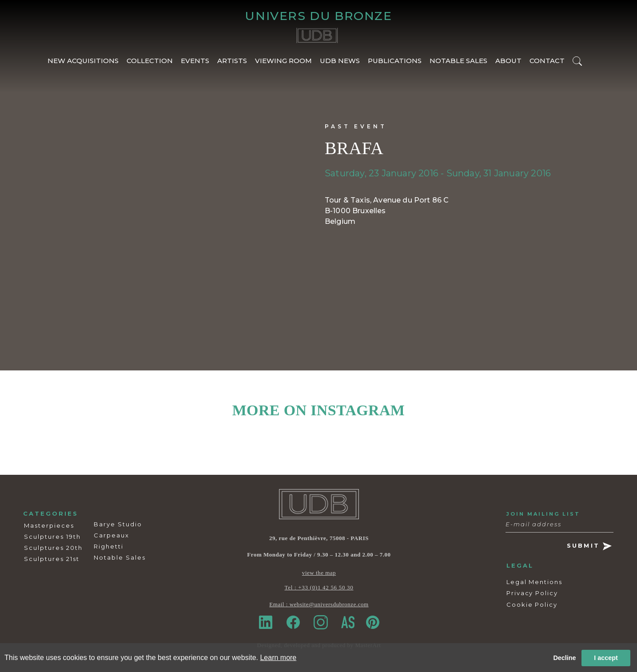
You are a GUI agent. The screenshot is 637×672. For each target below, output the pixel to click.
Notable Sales (120, 557)
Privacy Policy (532, 593)
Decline (564, 658)
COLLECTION (150, 61)
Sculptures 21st (52, 559)
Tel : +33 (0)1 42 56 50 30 (319, 587)
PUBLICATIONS (395, 61)
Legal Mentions (534, 582)
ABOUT (508, 61)
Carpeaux (111, 535)
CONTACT (547, 61)
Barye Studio (118, 524)
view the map (319, 573)
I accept (606, 658)
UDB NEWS (340, 61)
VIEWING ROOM (283, 61)
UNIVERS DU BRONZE (318, 16)
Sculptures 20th (53, 548)
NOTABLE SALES (458, 61)
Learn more (278, 658)
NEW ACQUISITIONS (83, 61)
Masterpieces (49, 525)
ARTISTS (232, 61)
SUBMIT (589, 546)
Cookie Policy (532, 604)
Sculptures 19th (52, 537)
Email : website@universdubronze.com (319, 604)
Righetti (109, 546)
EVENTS (195, 61)
